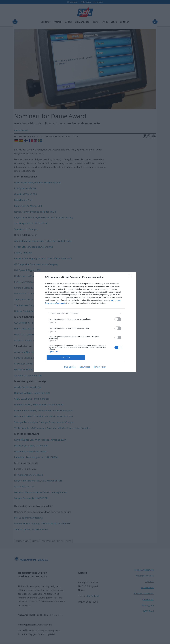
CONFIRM (66, 357)
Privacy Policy (100, 367)
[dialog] (85, 322)
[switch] (118, 319)
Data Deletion (70, 367)
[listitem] (85, 313)
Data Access (85, 367)
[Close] (131, 277)
